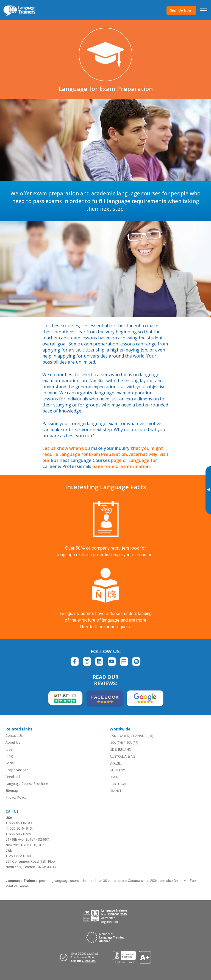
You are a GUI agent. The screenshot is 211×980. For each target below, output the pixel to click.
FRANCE (116, 791)
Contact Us (14, 736)
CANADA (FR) (143, 736)
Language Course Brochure (27, 784)
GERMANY (117, 770)
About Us (13, 742)
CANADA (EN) (120, 736)
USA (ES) (132, 743)
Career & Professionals (67, 466)
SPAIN (114, 777)
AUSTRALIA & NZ (123, 756)
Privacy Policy (16, 797)
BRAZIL (115, 763)
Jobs (9, 749)
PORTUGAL (118, 784)
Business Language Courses (80, 460)
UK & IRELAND (120, 750)
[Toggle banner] (208, 490)
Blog (9, 756)
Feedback (13, 777)
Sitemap (12, 791)
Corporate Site (17, 770)
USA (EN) (116, 743)
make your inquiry (110, 448)
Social (10, 763)
